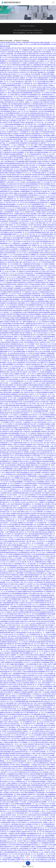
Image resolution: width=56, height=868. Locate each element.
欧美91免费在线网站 (48, 303)
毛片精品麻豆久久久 (41, 281)
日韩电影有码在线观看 (17, 201)
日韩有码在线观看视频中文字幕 (22, 195)
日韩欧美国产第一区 (29, 83)
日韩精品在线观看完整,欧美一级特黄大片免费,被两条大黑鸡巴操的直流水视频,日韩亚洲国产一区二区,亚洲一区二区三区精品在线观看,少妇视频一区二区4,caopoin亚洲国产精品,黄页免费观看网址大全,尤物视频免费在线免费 (28, 44)
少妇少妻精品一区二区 (43, 61)
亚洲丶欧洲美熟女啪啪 (37, 467)
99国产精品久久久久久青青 (26, 223)
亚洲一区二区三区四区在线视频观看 (10, 554)
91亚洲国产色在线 (10, 240)
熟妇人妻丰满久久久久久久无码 (12, 67)
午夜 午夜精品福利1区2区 (48, 832)
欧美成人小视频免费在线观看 (22, 467)
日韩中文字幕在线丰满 (14, 770)
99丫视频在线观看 (40, 83)
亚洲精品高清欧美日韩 (17, 331)
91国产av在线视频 (35, 472)
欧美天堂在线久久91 (40, 121)
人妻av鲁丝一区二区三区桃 (43, 50)
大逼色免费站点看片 (19, 534)
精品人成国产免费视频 (46, 329)
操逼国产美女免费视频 (10, 729)
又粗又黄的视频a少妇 (8, 324)
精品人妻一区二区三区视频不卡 (27, 344)
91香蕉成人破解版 (21, 729)
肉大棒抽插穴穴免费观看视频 (32, 331)
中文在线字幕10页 (40, 798)
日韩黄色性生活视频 (47, 314)
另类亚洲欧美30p (22, 283)
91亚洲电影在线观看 (37, 104)
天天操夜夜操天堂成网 (10, 283)
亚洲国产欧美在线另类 (43, 839)
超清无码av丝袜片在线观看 (17, 755)
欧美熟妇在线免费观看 (21, 811)
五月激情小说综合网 (42, 162)
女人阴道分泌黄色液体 (9, 251)
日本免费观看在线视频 (32, 560)
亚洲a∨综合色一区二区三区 (16, 815)
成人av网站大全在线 (35, 754)
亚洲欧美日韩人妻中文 (19, 275)
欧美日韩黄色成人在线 (49, 54)
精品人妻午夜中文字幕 (18, 828)
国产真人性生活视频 (14, 350)
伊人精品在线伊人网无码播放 (29, 67)
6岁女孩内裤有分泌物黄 (20, 385)
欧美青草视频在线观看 (45, 469)
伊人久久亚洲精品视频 (45, 720)
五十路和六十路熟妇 (6, 821)
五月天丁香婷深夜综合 (13, 335)
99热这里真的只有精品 (8, 318)
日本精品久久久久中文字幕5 (23, 748)
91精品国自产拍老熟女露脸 (11, 653)
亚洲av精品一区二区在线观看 (23, 309)
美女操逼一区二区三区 (9, 817)
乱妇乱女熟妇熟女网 (34, 141)
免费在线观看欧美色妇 (42, 538)
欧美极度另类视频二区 (31, 301)
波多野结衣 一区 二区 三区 (46, 791)
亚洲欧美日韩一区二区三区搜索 (37, 439)
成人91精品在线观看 (22, 848)
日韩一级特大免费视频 (40, 216)
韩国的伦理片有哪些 (49, 74)
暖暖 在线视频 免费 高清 (28, 612)
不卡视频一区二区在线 (12, 219)
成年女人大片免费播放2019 (34, 98)
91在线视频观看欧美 (6, 789)
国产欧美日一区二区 (8, 716)
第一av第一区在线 (22, 128)
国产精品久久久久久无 (8, 666)
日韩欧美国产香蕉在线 (46, 700)
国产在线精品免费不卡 (29, 420)
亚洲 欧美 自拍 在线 (26, 70)
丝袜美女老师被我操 (21, 143)
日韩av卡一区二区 (31, 543)
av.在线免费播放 (40, 482)
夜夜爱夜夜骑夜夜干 (29, 418)
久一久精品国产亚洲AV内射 (37, 765)
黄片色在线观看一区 (37, 74)
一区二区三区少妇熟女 (44, 350)
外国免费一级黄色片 (43, 636)
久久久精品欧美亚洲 (13, 59)
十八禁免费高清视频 (24, 249)
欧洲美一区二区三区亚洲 (23, 240)
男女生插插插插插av (32, 95)
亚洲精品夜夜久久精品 (46, 331)
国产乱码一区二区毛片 (14, 327)
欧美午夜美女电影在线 (38, 532)
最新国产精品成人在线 (25, 800)
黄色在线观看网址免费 (23, 119)
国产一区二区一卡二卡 (32, 545)
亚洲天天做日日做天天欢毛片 (29, 163)
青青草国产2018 (19, 484)
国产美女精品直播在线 (45, 117)
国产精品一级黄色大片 (44, 251)
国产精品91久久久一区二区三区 (19, 631)
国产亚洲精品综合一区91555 (30, 333)
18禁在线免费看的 (5, 111)
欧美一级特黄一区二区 (38, 219)
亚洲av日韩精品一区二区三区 (43, 690)
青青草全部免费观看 (43, 815)
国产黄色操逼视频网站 (17, 482)
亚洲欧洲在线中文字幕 (32, 720)
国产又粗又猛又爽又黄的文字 (15, 452)
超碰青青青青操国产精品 (29, 69)
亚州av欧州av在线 (42, 160)
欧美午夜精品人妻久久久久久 (38, 119)
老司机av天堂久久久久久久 (31, 605)
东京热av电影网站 (22, 409)
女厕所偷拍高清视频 (43, 301)
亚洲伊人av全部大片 (33, 608)
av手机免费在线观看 (6, 389)
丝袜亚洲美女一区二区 (25, 387)
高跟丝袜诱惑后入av (37, 134)
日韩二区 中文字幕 (27, 188)
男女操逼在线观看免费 (22, 597)
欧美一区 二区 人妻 (26, 381)
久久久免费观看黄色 (23, 415)
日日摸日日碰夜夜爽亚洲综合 (30, 312)
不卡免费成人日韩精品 (14, 348)
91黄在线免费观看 (46, 296)
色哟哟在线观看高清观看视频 (23, 804)
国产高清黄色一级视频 (23, 102)
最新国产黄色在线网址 (46, 729)
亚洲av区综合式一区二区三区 (26, 89)
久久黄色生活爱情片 (14, 610)
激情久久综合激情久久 (15, 577)
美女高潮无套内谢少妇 (6, 74)
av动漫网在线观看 (50, 553)
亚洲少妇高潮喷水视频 (6, 290)
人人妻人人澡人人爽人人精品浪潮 (33, 158)
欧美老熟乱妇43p (24, 314)
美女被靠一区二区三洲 (10, 407)
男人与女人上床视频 (39, 396)
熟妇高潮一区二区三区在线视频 (22, 426)
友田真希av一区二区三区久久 (28, 374)
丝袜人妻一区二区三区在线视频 (18, 519)
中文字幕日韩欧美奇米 (40, 499)
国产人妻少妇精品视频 (32, 534)
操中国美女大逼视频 (31, 279)
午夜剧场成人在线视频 (14, 173)
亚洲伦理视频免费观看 (26, 93)
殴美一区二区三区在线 (35, 82)
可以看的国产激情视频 (23, 456)
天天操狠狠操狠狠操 (19, 136)
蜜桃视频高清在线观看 (21, 593)
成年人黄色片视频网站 (15, 316)
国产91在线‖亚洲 (20, 703)
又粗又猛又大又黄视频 (38, 292)
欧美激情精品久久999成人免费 (44, 305)
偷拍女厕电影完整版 (24, 65)
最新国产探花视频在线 (12, 394)
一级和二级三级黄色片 (10, 696)
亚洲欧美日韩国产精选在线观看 (12, 311)
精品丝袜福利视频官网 (33, 91)
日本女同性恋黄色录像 (49, 150)
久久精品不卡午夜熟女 (29, 690)
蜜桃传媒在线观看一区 (17, 549)
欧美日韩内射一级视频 (40, 225)
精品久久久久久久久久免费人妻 (22, 74)
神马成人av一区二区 (12, 497)
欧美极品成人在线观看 (41, 379)
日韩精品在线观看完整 (19, 290)
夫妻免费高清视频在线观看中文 (27, 197)
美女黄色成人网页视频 (21, 644)
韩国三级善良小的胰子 (36, 767)
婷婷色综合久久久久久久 (38, 195)
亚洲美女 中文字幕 (12, 89)
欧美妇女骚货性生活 (31, 616)
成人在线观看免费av (40, 793)
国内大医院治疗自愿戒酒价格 (10, 344)
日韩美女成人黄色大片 (30, 392)
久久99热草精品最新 (11, 128)
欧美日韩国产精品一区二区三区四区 (26, 404)
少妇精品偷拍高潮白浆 (35, 154)
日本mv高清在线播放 (6, 396)
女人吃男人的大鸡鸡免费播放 (27, 379)
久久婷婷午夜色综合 (19, 446)
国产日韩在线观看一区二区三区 (20, 232)
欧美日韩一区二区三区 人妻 (22, 206)
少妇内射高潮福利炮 (28, 402)
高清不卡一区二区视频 (8, 91)
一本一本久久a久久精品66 (23, 199)
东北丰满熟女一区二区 (26, 217)
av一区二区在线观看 (36, 504)
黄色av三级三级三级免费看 (46, 459)
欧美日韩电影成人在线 (21, 608)
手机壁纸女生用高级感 (46, 709)
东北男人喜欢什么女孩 (37, 298)
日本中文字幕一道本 (35, 428)
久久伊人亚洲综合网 (24, 337)
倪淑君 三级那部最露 (46, 141)
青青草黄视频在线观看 (21, 638)
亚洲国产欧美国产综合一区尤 (20, 698)
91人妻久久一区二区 (50, 445)
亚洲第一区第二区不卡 (22, 582)
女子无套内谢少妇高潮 (10, 139)
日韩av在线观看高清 (24, 448)
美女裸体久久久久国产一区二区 (34, 755)
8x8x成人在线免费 (22, 193)
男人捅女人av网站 (42, 664)
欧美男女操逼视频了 (41, 781)
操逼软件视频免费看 (45, 312)
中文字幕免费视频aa (44, 171)
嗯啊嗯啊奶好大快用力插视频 (47, 614)
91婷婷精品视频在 (35, 618)
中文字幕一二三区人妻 (6, 446)
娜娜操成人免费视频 (40, 588)
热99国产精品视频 (38, 72)
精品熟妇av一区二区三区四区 (20, 642)
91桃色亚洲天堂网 (25, 411)
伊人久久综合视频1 (50, 173)
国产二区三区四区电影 (12, 223)
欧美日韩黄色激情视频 (48, 98)
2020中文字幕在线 (31, 776)
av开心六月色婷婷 (14, 536)
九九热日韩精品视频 (44, 132)
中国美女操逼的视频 (36, 206)
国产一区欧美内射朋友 (45, 778)
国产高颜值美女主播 (25, 417)
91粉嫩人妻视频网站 (22, 794)
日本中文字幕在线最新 (41, 100)
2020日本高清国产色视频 (18, 677)
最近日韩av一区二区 (19, 724)
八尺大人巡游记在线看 (26, 586)
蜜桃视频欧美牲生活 (49, 273)
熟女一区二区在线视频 (35, 696)
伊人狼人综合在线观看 (44, 351)
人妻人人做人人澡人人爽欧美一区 (17, 856)
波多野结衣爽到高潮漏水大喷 (33, 806)
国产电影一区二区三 (33, 329)
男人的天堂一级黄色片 (30, 376)
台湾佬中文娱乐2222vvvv (27, 499)
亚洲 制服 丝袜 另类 (23, 165)
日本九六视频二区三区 (35, 848)
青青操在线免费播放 (35, 232)
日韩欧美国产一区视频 (6, 834)
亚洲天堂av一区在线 (37, 417)
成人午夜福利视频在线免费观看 (39, 411)
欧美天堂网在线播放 (25, 845)
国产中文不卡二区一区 (27, 173)
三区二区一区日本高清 (13, 411)
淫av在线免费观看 (45, 703)
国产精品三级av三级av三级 (32, 703)
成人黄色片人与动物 (37, 657)
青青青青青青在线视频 (30, 454)
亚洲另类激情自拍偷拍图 (36, 808)
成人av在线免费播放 (49, 72)
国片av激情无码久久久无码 (29, 160)
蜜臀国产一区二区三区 (48, 847)
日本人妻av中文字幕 (45, 575)
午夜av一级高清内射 (49, 491)
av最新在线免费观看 (39, 126)
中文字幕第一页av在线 (23, 763)
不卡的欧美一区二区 (19, 212)
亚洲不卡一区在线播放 (20, 132)
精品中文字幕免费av (6, 48)
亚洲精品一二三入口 (45, 91)
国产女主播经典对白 (6, 152)
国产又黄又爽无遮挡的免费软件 (44, 361)
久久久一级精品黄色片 (14, 244)
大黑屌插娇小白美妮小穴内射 (17, 560)
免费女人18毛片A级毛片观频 (10, 504)
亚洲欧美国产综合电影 (49, 102)
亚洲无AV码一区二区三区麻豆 (44, 108)
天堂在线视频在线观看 (46, 234)
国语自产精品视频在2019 (30, 675)
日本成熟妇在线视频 (44, 424)
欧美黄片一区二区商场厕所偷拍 (13, 312)
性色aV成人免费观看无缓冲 (27, 169)
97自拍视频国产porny (27, 244)
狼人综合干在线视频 (13, 191)
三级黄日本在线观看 (11, 165)
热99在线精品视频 (18, 238)
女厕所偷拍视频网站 (7, 171)
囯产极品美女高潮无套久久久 (36, 266)
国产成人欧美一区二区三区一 (19, 707)
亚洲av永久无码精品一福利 (45, 67)
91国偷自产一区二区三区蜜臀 (30, 731)
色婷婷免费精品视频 (24, 694)
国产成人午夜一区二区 (33, 234)
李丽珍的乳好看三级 (36, 303)
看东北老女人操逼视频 (9, 121)
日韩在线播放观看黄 (22, 266)
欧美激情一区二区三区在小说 (24, 85)
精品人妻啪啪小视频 (28, 465)
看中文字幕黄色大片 (24, 547)
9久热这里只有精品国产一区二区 (46, 288)
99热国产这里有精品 (48, 735)
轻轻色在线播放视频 (31, 184)
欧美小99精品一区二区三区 (25, 147)
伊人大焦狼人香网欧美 (10, 783)
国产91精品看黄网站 (32, 843)
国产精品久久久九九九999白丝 (31, 809)
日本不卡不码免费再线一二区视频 (19, 780)
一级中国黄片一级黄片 (42, 487)
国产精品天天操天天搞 (18, 48)
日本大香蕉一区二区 (34, 165)
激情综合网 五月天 (37, 271)
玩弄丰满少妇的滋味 (48, 625)
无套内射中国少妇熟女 (13, 78)
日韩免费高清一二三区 (38, 536)
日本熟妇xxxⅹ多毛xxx (45, 409)
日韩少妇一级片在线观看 (16, 510)
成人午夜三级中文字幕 (6, 275)
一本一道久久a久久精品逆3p (45, 167)
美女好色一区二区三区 (12, 694)
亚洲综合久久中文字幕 (15, 420)
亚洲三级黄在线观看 (7, 385)
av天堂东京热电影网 (20, 91)
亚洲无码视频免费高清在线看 (12, 163)
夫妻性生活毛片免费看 (28, 281)
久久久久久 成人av (12, 277)
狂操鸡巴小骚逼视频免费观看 (40, 59)
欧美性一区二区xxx (39, 713)
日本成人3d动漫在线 (40, 342)
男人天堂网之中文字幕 (35, 780)
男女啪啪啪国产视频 (48, 158)
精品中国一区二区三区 (41, 634)
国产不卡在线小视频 (32, 132)
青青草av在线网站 (11, 513)
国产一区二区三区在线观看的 (33, 735)
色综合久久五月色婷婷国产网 (42, 465)
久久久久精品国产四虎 (18, 236)
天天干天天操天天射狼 (15, 69)
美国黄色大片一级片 (35, 683)
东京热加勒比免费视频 (48, 848)
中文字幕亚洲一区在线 (38, 359)
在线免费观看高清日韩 (28, 186)
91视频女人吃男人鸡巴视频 (19, 117)
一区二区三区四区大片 (8, 424)
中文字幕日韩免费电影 (12, 525)
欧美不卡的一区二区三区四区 (37, 383)
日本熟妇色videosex (31, 290)
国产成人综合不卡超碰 (33, 242)
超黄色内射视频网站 (35, 314)
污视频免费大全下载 (7, 106)
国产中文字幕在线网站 (43, 279)
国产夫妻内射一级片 (30, 48)
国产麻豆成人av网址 (42, 221)
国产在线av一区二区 (35, 541)
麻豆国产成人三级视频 (41, 338)
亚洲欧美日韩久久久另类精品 (47, 519)
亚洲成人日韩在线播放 (44, 136)
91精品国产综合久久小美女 (7, 739)
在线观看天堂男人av (30, 212)
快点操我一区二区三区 (37, 651)
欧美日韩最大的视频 (7, 115)
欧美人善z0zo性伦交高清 (42, 76)
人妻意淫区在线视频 (38, 227)
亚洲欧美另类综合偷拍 (43, 374)
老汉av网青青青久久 (15, 687)
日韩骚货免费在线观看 (30, 484)
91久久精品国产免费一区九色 (35, 569)
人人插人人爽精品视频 (15, 430)
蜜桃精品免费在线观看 (18, 579)
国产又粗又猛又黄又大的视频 (45, 711)
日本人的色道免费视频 (13, 485)
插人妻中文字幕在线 (6, 175)
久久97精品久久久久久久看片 (41, 391)
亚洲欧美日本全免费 (7, 740)
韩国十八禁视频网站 (38, 299)
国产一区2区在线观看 (40, 124)
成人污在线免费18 (19, 115)
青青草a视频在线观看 (46, 660)
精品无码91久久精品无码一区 (12, 70)
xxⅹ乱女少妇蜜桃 (8, 245)
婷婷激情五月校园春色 (44, 385)
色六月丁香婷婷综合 (25, 292)
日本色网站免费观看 (11, 618)
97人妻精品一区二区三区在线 (16, 562)
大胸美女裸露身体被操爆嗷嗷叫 (13, 124)
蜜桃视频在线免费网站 (33, 679)
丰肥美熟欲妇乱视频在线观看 (37, 642)
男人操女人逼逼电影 (41, 579)
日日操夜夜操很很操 (23, 428)
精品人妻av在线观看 (37, 398)
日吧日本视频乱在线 (37, 461)
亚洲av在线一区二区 (35, 640)
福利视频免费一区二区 (14, 718)
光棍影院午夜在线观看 (13, 292)
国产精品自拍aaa (10, 638)
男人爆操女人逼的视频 (35, 847)
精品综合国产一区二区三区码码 (14, 96)
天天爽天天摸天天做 (42, 214)
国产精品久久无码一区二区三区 (19, 111)
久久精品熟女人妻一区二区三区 (18, 528)
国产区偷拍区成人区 (27, 311)
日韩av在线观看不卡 (20, 584)
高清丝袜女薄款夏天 (34, 567)
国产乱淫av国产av (33, 424)
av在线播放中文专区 (30, 446)
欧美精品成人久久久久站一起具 (36, 681)
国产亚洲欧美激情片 (32, 171)
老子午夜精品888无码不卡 (9, 472)
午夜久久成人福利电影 (45, 677)
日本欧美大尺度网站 (27, 348)
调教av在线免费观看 (49, 398)
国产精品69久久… (40, 430)
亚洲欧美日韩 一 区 (44, 523)
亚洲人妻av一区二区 (39, 244)
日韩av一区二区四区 (9, 95)
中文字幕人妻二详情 (32, 716)
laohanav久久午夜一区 (42, 69)
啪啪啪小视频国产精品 (16, 333)
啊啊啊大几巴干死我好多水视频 (42, 147)
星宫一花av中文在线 (28, 458)
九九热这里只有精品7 (24, 796)
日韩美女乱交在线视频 (31, 136)
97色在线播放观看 (35, 296)
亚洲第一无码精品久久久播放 (11, 417)
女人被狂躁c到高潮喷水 (13, 556)
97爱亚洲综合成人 (33, 111)
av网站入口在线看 (18, 757)
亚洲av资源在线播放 (30, 115)
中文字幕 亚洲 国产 (47, 821)
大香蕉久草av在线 (8, 724)
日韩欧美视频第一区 (32, 275)
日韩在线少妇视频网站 (18, 152)
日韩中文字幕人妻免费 (6, 136)
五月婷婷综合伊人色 (49, 387)
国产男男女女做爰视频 (25, 80)
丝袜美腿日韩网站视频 (18, 389)
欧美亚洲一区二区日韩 (26, 353)
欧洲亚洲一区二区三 (43, 137)
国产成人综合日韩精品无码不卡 (13, 63)
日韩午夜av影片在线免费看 (34, 787)
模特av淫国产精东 (21, 787)
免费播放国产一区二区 (22, 154)
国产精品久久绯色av (28, 588)
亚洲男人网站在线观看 (21, 329)
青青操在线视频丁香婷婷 (43, 115)
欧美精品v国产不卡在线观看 (19, 705)
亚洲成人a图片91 (10, 98)
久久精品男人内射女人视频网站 (11, 374)
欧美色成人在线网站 (10, 439)
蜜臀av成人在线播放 (20, 95)
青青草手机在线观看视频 (24, 606)
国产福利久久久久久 (7, 195)
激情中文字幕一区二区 (47, 644)
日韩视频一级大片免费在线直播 (37, 193)
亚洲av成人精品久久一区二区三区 (23, 366)
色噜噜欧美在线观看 (23, 130)
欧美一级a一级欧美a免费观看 (24, 322)
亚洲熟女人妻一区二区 (38, 245)
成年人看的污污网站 (36, 145)
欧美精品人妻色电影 (10, 322)
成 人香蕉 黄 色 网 (32, 57)
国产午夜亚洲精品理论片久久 (25, 178)
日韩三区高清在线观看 (19, 474)
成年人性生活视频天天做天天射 (41, 335)
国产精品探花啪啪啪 (28, 793)
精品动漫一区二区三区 (12, 108)
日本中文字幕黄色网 (12, 65)
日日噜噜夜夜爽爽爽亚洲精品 (39, 649)
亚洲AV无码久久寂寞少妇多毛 (29, 727)
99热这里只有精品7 (13, 722)
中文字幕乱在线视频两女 (28, 149)
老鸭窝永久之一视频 (17, 338)
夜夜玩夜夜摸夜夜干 (24, 258)
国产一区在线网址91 (28, 100)
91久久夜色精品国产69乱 (10, 441)
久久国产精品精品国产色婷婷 (15, 61)
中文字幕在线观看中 (35, 597)
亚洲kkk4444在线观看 (11, 249)
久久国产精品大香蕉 (40, 223)
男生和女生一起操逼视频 (23, 422)
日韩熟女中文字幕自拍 (25, 271)
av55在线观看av (41, 197)
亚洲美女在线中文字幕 (18, 175)
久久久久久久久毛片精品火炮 (36, 666)
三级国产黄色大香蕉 (37, 387)
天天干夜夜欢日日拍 (29, 76)
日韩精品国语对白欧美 (26, 190)
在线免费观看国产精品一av (39, 204)
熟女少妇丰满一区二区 (35, 415)
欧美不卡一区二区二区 (39, 188)
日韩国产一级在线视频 (8, 608)
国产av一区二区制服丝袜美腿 (14, 443)
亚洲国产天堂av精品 (46, 56)
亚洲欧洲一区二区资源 (26, 78)
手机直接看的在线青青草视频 (14, 346)
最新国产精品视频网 (30, 162)
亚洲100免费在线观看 (40, 506)
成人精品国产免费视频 (39, 353)
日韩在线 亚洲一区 (14, 110)
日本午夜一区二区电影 (14, 126)
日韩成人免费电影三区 (19, 523)
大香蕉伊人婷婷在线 (45, 253)
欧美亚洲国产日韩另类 (32, 260)
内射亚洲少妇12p (44, 860)
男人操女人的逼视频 (15, 657)
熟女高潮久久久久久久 (14, 182)
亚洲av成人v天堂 (46, 257)
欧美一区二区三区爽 (38, 322)
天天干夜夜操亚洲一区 (9, 199)
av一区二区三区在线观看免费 (12, 761)
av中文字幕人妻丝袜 (36, 422)
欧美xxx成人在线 (27, 502)
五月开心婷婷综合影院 (30, 815)
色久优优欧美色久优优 (25, 59)
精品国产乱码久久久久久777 (42, 63)
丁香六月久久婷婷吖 (20, 340)
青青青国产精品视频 (34, 580)
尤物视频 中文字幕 (30, 487)
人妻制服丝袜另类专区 (31, 324)
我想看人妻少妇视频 (25, 610)
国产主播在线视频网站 (18, 616)
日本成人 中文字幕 (20, 98)
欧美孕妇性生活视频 (11, 428)
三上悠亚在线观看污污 (31, 521)
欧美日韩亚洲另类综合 (30, 201)
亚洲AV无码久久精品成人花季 (18, 685)
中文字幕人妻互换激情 (42, 495)
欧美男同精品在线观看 (27, 627)
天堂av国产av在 (27, 461)
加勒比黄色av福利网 (30, 839)
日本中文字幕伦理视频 (20, 450)
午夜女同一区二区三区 (28, 443)
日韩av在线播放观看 (29, 96)
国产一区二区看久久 (32, 450)
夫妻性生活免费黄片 (46, 428)
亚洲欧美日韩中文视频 (46, 283)
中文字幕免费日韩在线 (41, 180)
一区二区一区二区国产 (9, 82)
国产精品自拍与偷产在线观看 (20, 56)
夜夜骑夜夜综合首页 (34, 768)
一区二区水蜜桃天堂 (11, 130)
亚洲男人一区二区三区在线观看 (29, 350)
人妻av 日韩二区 (40, 169)
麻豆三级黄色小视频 (11, 193)
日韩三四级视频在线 (28, 180)
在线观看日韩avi (27, 104)
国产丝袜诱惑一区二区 (29, 647)
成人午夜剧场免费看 (33, 117)
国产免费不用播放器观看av (36, 130)
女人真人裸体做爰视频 (31, 236)
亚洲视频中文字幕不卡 (9, 422)
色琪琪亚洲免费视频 (41, 389)
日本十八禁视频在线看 (47, 826)
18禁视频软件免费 (17, 461)
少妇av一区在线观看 (25, 536)
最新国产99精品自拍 (50, 718)
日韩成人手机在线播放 (9, 368)
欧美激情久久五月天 (20, 113)
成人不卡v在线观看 (10, 832)
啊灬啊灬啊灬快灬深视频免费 (33, 562)
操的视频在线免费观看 (20, 171)
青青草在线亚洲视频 (20, 355)
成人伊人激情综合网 (9, 262)
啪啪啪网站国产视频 (31, 288)
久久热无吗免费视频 (17, 158)
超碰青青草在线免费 (10, 597)
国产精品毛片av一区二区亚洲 (40, 177)
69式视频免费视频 (39, 601)
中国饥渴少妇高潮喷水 (30, 61)
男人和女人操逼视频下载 (30, 759)
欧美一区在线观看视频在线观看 (22, 398)
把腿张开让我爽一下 (43, 340)
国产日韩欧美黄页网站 (37, 258)
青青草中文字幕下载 (15, 270)
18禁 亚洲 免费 (50, 70)
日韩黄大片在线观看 (34, 698)
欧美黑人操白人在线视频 (15, 508)
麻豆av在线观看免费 (38, 718)
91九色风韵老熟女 (18, 255)
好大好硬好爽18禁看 (46, 517)
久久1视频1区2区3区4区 (8, 623)
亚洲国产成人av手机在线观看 (36, 794)
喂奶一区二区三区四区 (25, 497)
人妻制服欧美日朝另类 (43, 830)
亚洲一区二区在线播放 (41, 96)
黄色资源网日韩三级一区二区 (37, 357)
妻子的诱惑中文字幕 (7, 806)
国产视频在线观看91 (42, 208)
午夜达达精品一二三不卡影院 (35, 229)
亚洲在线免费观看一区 (12, 204)
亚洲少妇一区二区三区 (15, 188)
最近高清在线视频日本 (42, 106)
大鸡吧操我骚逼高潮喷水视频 (20, 493)
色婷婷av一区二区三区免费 (37, 249)
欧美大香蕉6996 (15, 72)
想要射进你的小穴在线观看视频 (29, 137)
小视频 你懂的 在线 (49, 569)
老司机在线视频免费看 (32, 740)
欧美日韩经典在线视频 (31, 659)
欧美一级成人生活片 (42, 344)
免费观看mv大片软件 (43, 441)
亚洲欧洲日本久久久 (10, 847)
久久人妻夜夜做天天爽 (36, 102)
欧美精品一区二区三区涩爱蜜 (10, 264)
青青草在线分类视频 (43, 175)
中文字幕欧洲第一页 (40, 512)
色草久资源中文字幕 (40, 277)
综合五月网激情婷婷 (9, 329)
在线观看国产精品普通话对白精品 (19, 567)
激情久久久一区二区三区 (20, 234)
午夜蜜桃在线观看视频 (8, 355)
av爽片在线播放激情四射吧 (40, 78)
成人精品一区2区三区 (48, 240)
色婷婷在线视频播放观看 (22, 318)
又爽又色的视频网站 (19, 400)
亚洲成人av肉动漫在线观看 (28, 182)
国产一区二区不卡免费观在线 (35, 856)
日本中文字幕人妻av (34, 646)
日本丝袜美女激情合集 (15, 731)
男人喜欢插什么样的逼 (26, 52)
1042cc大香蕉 (33, 441)
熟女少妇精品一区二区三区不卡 (9, 147)
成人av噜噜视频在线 (36, 65)
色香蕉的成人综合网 (48, 318)
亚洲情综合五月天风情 (43, 433)
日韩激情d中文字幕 (22, 284)
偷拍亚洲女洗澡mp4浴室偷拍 (10, 767)
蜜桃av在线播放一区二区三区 (26, 277)
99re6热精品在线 (19, 230)
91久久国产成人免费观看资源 (38, 763)
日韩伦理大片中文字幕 (26, 72)
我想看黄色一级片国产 (27, 225)
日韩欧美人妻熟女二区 (31, 530)
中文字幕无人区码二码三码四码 (45, 48)
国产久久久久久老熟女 (47, 750)
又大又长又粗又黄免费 (13, 845)
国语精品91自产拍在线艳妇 (17, 247)
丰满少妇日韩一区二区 (29, 430)
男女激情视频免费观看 (9, 85)
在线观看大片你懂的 (29, 452)
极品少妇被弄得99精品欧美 (45, 236)
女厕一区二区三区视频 (29, 781)
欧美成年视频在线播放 (45, 346)
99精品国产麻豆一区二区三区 (11, 150)
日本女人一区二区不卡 (41, 186)
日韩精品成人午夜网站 (41, 688)
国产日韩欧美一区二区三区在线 (27, 87)
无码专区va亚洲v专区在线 (44, 87)
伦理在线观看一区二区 (24, 303)
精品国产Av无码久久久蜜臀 (31, 620)
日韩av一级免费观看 (24, 264)
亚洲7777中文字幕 (30, 389)
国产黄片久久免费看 (15, 746)
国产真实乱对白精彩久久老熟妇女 (34, 491)
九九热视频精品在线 (49, 417)
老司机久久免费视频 (27, 819)
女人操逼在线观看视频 (32, 253)
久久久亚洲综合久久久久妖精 (38, 694)
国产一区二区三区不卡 (12, 294)
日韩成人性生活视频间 (41, 437)
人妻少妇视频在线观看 (20, 54)
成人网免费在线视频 (27, 480)
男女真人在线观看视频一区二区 (27, 668)
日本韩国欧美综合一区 (30, 238)
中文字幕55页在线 (47, 547)
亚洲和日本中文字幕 (43, 163)
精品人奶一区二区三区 (18, 521)
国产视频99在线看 (33, 566)
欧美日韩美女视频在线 (16, 180)
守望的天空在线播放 (6, 76)
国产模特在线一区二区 (37, 852)
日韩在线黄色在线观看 (21, 424)
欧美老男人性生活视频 (37, 363)
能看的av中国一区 (48, 657)
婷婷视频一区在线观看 (17, 515)
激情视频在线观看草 (6, 487)
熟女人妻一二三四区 (28, 601)
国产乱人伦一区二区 (29, 726)
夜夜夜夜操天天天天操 (39, 70)
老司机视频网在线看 (39, 510)
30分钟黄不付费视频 (10, 575)
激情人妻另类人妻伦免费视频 (11, 500)
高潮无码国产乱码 (5, 843)
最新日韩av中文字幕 (37, 378)
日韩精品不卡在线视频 (20, 590)
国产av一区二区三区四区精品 (36, 638)
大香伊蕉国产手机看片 (12, 80)
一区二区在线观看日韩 (25, 722)
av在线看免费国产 (19, 106)
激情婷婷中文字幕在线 (18, 659)
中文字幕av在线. (19, 301)
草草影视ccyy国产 (46, 432)
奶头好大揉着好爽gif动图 (33, 113)
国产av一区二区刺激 (11, 415)
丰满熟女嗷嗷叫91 (24, 750)
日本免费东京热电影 (42, 247)
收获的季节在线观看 (14, 52)
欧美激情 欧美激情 (19, 324)
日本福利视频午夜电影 (26, 556)
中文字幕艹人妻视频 (16, 517)
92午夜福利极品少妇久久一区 (21, 564)
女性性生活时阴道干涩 (44, 57)
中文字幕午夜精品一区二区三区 (27, 221)
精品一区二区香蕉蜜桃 (38, 748)
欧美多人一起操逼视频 (46, 679)
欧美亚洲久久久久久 (43, 128)
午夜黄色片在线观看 (31, 365)
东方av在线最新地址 (30, 106)
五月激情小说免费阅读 (20, 229)
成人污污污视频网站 (49, 599)
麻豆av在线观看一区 (40, 670)
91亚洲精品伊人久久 (15, 489)
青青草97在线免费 (39, 627)
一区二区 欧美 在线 (30, 579)
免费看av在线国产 (41, 212)
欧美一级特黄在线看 (44, 95)
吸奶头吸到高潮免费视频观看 (46, 210)
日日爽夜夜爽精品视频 (12, 629)
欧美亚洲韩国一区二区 (38, 800)
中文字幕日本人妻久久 (6, 564)
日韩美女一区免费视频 (47, 284)
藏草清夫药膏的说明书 (42, 742)
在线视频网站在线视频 (44, 530)
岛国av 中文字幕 (9, 539)
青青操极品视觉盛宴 (24, 296)
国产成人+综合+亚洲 (14, 586)
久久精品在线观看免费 (8, 541)
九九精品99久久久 (17, 601)
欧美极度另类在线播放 (13, 177)
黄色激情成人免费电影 (39, 348)
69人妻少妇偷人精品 (27, 718)
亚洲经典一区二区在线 (10, 257)
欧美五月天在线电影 (7, 132)
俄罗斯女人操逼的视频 (31, 230)
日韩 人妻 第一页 (21, 407)
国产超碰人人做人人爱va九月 (41, 577)
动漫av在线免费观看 (19, 740)
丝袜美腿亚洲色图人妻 (8, 230)
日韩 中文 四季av (32, 128)
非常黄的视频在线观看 (49, 145)
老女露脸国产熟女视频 (43, 668)
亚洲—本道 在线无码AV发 (11, 217)
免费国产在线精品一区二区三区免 (27, 139)
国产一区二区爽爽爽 (48, 199)
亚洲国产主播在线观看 (43, 290)
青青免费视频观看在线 (10, 852)
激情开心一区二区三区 (38, 217)
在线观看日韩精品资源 (48, 110)
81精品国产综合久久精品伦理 (22, 432)
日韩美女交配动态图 (6, 418)
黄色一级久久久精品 (27, 126)
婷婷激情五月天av (23, 640)
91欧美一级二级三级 (7, 279)
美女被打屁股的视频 (48, 337)
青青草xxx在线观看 (30, 400)
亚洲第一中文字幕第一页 (22, 802)
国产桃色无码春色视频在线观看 (21, 298)
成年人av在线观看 (23, 383)
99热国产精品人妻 (20, 262)
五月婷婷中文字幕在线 (8, 260)
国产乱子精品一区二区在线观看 (13, 558)
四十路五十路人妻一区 (24, 852)
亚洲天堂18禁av (20, 735)
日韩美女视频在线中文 (24, 257)
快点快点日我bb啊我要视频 (46, 111)
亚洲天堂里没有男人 (26, 554)
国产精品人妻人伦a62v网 (15, 186)
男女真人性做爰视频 (44, 528)
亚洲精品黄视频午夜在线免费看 (42, 435)
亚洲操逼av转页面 (37, 110)
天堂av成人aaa (12, 119)
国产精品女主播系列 (6, 463)
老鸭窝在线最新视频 (24, 767)
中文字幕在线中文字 (41, 420)
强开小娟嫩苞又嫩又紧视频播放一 (11, 299)
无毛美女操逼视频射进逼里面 (25, 216)
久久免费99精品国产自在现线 (41, 480)
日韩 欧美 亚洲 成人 (47, 325)
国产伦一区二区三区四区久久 (14, 502)
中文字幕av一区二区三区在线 (15, 538)
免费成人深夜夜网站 (42, 376)
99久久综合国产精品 (32, 251)
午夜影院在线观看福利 (26, 445)
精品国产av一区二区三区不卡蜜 (32, 413)
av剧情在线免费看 (32, 385)
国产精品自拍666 (24, 394)
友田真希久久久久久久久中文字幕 (42, 190)
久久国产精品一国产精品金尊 (29, 167)
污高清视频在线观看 (16, 104)
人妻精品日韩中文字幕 (39, 52)
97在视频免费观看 (24, 191)
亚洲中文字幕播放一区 (48, 562)
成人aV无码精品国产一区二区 (22, 145)
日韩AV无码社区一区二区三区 (27, 108)
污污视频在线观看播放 (47, 705)
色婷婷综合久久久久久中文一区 (30, 687)
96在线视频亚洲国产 (42, 776)
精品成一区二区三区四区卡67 (45, 182)
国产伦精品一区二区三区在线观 (26, 268)
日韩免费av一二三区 (37, 485)
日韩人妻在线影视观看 (38, 554)
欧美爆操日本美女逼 (37, 599)
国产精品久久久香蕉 (49, 134)
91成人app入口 (45, 413)
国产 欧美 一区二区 (8, 366)
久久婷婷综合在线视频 (44, 275)
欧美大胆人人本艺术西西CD (18, 843)
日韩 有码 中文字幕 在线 (30, 286)
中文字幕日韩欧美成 (29, 538)
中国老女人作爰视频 (43, 590)
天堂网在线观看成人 (15, 167)
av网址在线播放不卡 (23, 646)
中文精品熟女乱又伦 (32, 351)
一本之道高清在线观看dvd (29, 558)
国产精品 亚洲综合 (21, 817)
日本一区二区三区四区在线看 (15, 361)
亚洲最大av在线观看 (28, 63)
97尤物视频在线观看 (14, 137)
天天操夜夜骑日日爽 (18, 396)
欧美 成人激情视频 (17, 100)
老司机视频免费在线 (45, 242)
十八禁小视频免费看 (35, 714)
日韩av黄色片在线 (25, 500)
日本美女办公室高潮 (27, 270)
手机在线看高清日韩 (34, 56)
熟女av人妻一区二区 (17, 50)
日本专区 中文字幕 (35, 257)
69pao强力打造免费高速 (38, 80)
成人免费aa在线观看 (11, 545)
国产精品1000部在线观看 (49, 737)
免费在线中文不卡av (35, 325)
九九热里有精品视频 (23, 696)
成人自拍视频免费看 (20, 210)
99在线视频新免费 (31, 834)
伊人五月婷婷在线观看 (46, 156)
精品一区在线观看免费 (6, 212)
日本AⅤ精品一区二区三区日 (44, 307)
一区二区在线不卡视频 (40, 458)
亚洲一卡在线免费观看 (37, 273)
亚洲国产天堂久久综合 (22, 860)
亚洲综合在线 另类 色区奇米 (17, 184)
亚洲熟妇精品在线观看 (22, 714)
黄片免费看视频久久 (9, 469)
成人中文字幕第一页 (12, 271)
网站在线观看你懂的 (22, 156)
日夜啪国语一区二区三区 (40, 556)
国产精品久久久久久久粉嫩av (10, 87)
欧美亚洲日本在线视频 (13, 314)
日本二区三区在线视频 (48, 631)
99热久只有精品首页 (38, 445)
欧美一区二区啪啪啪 (19, 806)
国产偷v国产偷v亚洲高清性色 (15, 413)
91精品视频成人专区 (17, 76)
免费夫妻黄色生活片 (10, 102)
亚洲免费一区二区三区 (8, 484)
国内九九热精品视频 (7, 54)
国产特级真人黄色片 (7, 590)
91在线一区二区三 (47, 154)
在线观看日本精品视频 (9, 154)
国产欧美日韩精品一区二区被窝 (39, 264)
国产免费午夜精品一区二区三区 (12, 225)
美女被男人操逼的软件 (34, 705)
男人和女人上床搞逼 (22, 768)
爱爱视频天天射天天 (16, 647)
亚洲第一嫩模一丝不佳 (22, 141)
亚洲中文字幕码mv (38, 85)
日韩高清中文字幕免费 (33, 283)
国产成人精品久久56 (44, 333)
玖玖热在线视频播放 (29, 305)
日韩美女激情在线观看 (28, 688)
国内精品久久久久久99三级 (9, 854)
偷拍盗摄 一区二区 (26, 761)
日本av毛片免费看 (21, 251)
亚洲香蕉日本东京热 (20, 476)
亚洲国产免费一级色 (47, 232)
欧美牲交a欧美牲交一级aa (22, 541)
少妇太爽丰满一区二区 (39, 93)
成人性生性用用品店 (19, 279)
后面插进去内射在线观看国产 (37, 739)
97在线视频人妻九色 (38, 381)
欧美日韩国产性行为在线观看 (27, 208)
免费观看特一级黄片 (15, 627)
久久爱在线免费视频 (9, 210)
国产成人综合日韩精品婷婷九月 (39, 500)
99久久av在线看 (23, 629)
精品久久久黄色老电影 (22, 357)
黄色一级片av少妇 (12, 456)
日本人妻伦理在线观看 (40, 178)
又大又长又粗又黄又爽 (49, 485)
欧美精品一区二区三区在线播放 (24, 391)
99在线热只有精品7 (44, 545)
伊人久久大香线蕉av (45, 474)
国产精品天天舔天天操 (19, 571)
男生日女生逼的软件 (19, 660)
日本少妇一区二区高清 (30, 662)
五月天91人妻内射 (34, 709)
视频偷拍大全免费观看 (20, 692)
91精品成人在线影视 (32, 340)
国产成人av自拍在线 (29, 361)
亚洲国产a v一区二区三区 (46, 854)
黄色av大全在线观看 (17, 821)
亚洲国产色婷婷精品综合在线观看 (11, 819)
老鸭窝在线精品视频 (42, 152)
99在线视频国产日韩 (17, 392)
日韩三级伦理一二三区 (15, 495)
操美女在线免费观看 (16, 737)
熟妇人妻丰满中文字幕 (13, 372)
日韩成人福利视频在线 (46, 355)
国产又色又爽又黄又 (28, 124)
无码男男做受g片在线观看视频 (18, 835)
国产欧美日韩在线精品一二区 (24, 227)
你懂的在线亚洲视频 (35, 750)
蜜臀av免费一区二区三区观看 (25, 370)
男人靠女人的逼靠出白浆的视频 (46, 675)
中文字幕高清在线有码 (25, 134)
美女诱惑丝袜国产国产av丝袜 (35, 54)
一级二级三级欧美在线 (13, 353)
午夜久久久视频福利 (16, 781)
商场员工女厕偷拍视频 (43, 662)
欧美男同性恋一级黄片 (22, 82)
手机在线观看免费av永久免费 (35, 143)
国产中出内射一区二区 (49, 206)
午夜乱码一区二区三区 (25, 204)
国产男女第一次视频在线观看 (15, 214)
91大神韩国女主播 (5, 104)
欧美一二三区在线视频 (12, 383)
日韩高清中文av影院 (7, 432)
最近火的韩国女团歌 (14, 93)
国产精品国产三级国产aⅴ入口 (41, 270)
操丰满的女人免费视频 (30, 255)
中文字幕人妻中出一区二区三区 (25, 121)
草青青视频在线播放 (48, 696)
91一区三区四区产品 (7, 229)
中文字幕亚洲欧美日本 (36, 191)
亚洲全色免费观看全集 (37, 592)
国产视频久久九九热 (15, 480)
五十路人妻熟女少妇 (30, 152)
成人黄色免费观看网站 (30, 463)
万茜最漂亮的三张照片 (35, 625)
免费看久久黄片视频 (45, 560)
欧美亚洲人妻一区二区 (33, 685)
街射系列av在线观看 (27, 299)
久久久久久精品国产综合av (9, 370)
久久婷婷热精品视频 (40, 89)
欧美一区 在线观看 (44, 692)
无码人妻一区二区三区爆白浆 (28, 433)
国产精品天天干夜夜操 (8, 584)
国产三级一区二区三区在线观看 (46, 230)
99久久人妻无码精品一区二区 (12, 727)
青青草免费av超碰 (39, 173)
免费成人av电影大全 (14, 445)
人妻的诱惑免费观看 (17, 418)
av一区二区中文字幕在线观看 (12, 381)
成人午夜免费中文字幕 (48, 504)
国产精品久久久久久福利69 (32, 539)
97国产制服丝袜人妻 (6, 232)
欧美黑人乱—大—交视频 (42, 633)
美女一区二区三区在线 (10, 178)
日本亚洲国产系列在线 (36, 513)
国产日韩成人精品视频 (30, 214)
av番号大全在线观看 (41, 452)
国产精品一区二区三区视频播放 (25, 368)
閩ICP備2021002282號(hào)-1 (28, 26)
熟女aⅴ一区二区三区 (42, 238)
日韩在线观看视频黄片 (18, 487)
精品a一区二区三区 (20, 260)
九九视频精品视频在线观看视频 (31, 517)
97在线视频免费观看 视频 (21, 701)
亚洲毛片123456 (12, 409)
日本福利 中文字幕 (7, 123)
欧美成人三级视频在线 (30, 515)
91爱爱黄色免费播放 (39, 366)
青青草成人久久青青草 (32, 677)
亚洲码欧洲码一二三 (7, 145)
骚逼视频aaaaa (21, 545)
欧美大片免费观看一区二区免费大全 (16, 655)
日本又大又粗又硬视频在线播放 (17, 351)
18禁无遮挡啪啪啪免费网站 (28, 711)
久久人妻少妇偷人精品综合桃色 (37, 733)
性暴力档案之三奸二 (6, 56)
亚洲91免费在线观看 (47, 780)
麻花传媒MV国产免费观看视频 (34, 571)
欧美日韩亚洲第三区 (48, 513)
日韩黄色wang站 (43, 260)
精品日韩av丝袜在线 (44, 450)
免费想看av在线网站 (36, 841)
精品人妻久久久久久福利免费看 (14, 573)
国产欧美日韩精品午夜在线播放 (18, 57)
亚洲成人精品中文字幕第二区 (11, 190)
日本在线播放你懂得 (11, 303)
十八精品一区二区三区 (9, 404)
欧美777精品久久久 (5, 791)
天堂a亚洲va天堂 (31, 526)
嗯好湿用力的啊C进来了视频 (41, 311)
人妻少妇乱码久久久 (44, 727)
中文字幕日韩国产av (17, 83)
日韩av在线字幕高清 (42, 515)
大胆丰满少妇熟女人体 (46, 580)
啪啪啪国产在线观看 (29, 50)
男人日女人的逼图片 (36, 337)
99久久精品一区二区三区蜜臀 (41, 586)
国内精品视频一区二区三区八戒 (34, 123)
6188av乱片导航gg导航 (35, 493)
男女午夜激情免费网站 (17, 662)
